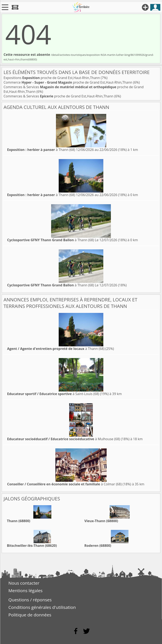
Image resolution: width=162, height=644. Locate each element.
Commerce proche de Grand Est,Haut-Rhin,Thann (68, 82)
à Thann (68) (41, 150)
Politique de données (30, 615)
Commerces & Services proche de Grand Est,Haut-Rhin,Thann (59, 96)
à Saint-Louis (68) (53, 394)
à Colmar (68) (64, 484)
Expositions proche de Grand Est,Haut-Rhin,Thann (52, 78)
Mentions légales (25, 590)
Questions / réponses (30, 600)
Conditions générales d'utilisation (42, 607)
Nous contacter (24, 583)
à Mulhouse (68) (64, 439)
